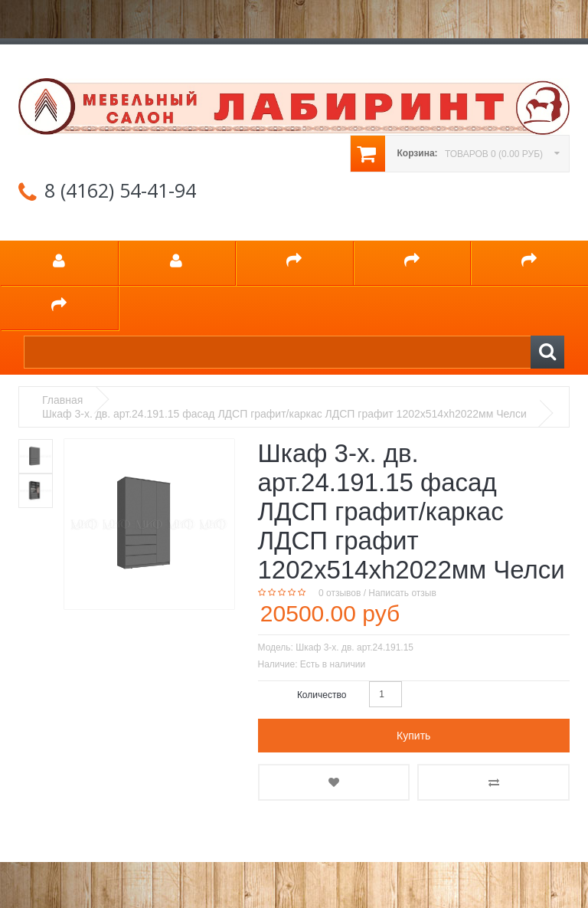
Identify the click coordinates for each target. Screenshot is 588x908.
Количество (322, 695)
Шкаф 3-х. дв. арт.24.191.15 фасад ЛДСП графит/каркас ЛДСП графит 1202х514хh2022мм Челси (284, 414)
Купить (413, 736)
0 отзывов (340, 593)
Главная (62, 400)
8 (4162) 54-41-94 (120, 190)
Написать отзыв (402, 593)
